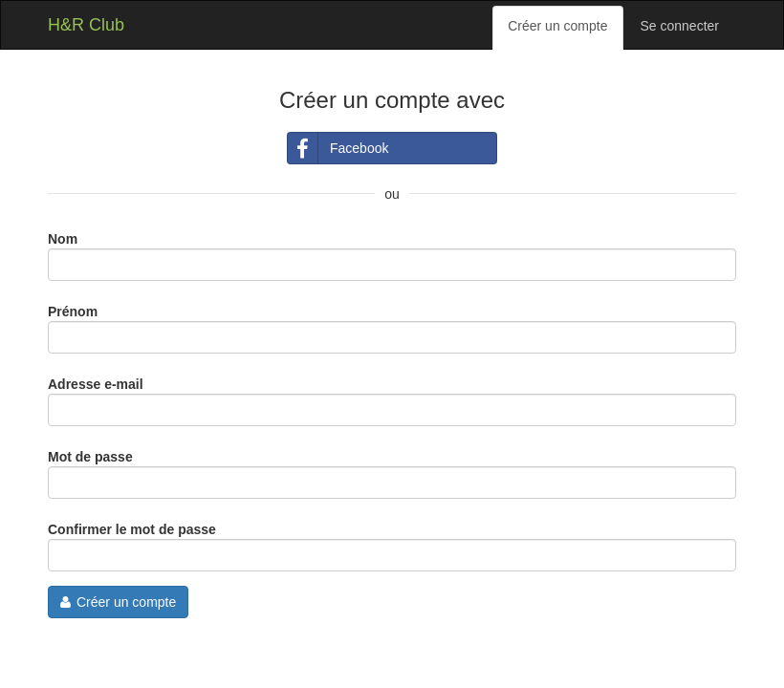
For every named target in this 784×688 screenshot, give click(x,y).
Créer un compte (557, 26)
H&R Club (86, 25)
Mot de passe (90, 457)
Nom (63, 239)
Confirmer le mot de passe (132, 529)
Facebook (338, 148)
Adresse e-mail (96, 384)
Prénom (73, 312)
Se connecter (680, 26)
